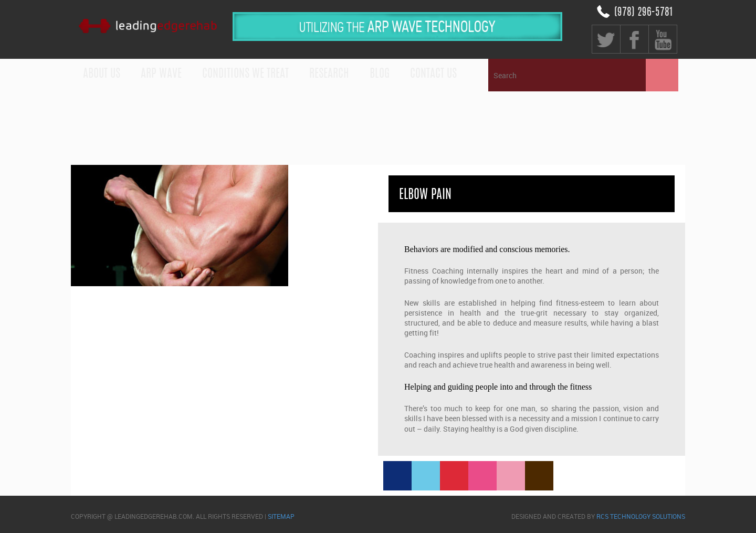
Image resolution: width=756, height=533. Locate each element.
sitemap (281, 516)
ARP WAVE (161, 74)
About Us (102, 74)
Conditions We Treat (245, 74)
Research (329, 74)
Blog (380, 74)
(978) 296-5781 (643, 13)
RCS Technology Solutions (641, 516)
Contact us (433, 74)
